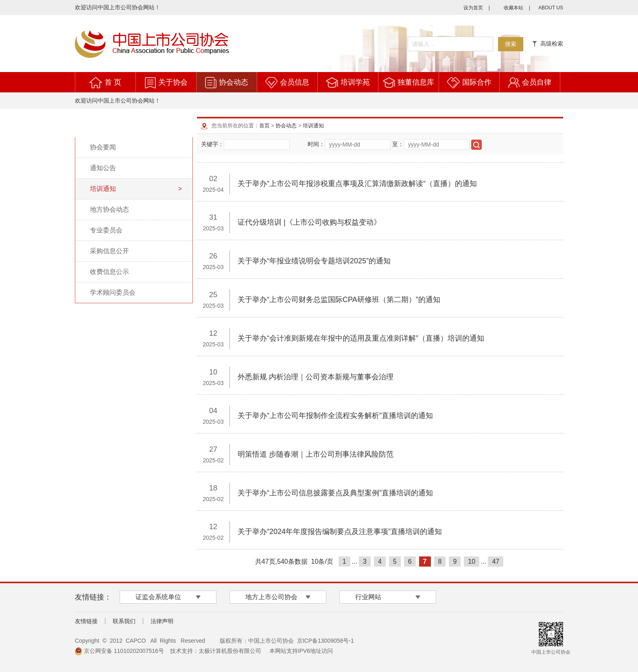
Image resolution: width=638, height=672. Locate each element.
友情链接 (86, 621)
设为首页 (473, 8)
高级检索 (548, 44)
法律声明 (162, 621)
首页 (264, 126)
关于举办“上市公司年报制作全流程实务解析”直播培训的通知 (335, 416)
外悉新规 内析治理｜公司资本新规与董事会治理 (316, 377)
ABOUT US (551, 8)
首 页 (113, 82)
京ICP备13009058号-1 (326, 641)
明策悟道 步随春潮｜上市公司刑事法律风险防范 (316, 454)
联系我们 (124, 621)
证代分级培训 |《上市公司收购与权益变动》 (309, 222)
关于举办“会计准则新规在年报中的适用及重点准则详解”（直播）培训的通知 (361, 338)
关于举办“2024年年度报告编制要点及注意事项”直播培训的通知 (340, 532)
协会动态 (234, 82)
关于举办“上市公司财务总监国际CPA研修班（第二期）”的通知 (339, 300)
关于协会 (173, 82)
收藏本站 (513, 8)
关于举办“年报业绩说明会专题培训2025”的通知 (314, 261)
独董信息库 (416, 82)
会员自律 (537, 82)
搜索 (511, 44)
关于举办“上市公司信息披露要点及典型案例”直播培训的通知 (335, 493)
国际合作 (477, 82)
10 (472, 561)
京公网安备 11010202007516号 (119, 651)
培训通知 (313, 126)
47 (496, 561)
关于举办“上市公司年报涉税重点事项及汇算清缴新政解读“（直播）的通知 (357, 184)
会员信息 (295, 82)
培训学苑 (355, 82)
